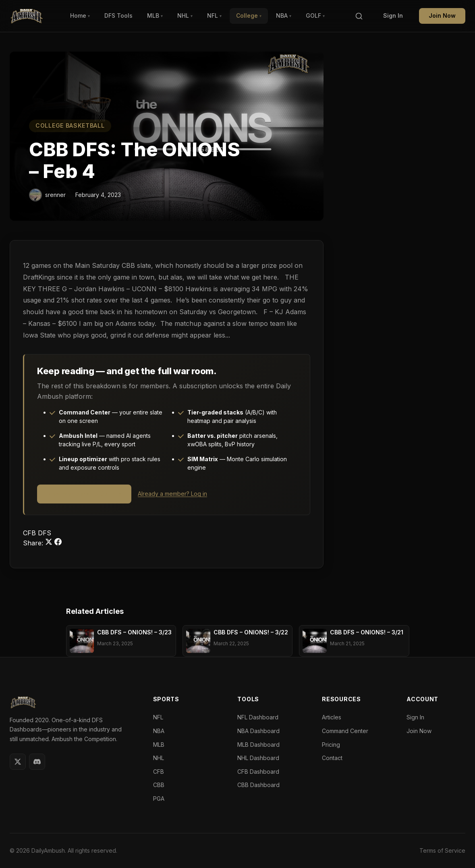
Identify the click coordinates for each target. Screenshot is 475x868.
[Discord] (37, 762)
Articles (332, 717)
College (249, 16)
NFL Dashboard (258, 717)
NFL (214, 16)
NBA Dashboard (258, 731)
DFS (45, 533)
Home (80, 16)
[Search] (359, 16)
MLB (155, 16)
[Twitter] (18, 762)
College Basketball (70, 125)
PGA (159, 799)
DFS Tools (118, 16)
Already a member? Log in (172, 494)
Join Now (442, 16)
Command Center (345, 731)
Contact (332, 758)
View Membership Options (84, 494)
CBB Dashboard (258, 785)
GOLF (315, 16)
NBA (284, 16)
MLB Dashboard (258, 745)
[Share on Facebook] (58, 543)
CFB (30, 533)
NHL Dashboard (258, 758)
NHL (185, 16)
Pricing (331, 745)
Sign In (393, 16)
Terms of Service (442, 850)
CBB (159, 785)
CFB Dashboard (258, 772)
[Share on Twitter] (50, 543)
